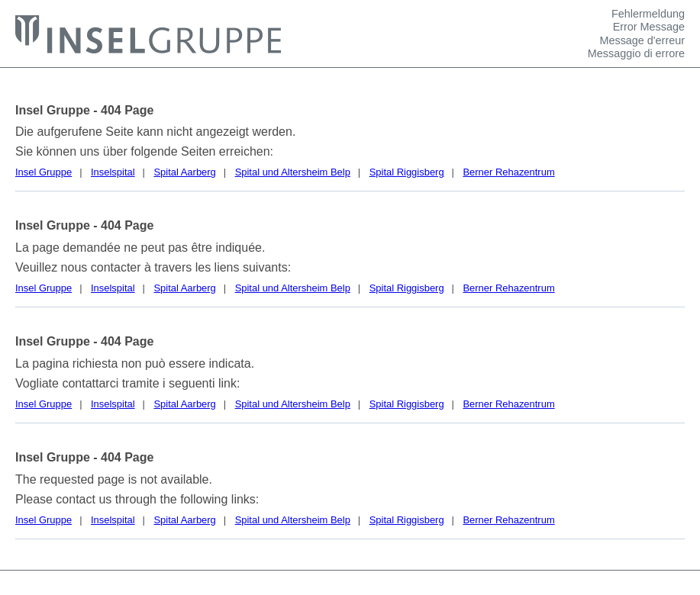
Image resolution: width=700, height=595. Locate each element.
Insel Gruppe (44, 172)
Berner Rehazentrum (508, 172)
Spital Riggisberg (407, 172)
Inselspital (113, 172)
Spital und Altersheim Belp (293, 172)
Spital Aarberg (184, 172)
